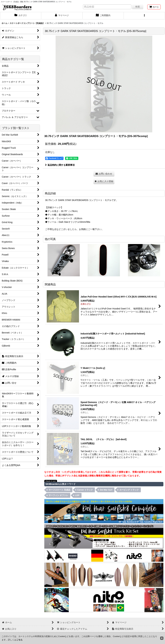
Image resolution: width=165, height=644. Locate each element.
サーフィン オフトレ (58, 495)
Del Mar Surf (106, 490)
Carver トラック (85, 490)
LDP (77, 495)
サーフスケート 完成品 (59, 490)
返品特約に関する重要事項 (60, 165)
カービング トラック (129, 490)
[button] (144, 16)
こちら (19, 640)
